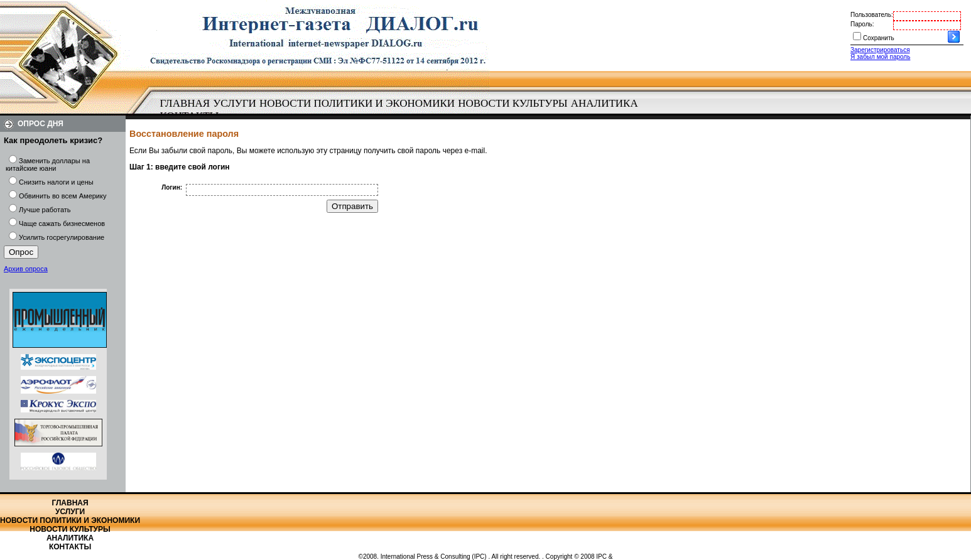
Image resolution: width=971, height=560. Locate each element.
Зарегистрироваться (880, 50)
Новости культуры (513, 103)
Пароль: (862, 24)
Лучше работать (45, 210)
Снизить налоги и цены (56, 182)
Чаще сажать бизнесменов (62, 223)
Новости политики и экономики (357, 103)
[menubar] (402, 110)
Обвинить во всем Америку (62, 196)
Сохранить (879, 38)
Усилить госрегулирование (62, 237)
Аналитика (605, 103)
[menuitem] (185, 104)
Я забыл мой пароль (880, 57)
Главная (185, 103)
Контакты (70, 547)
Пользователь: (872, 15)
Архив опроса (26, 269)
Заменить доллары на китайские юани (48, 164)
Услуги (235, 103)
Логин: (172, 187)
